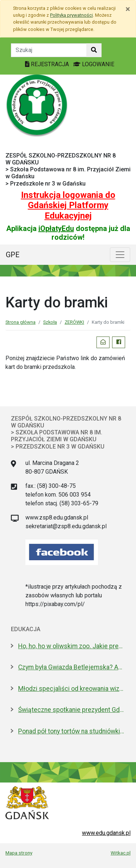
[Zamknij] (128, 9)
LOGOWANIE (94, 64)
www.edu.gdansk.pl (106, 833)
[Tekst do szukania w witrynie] (49, 50)
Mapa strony (19, 853)
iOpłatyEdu (56, 228)
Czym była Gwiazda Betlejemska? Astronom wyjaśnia (72, 667)
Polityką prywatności (71, 15)
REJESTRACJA (48, 64)
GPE (13, 255)
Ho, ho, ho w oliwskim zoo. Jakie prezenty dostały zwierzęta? (72, 646)
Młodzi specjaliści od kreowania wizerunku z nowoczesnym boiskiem (72, 689)
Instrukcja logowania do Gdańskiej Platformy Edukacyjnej (68, 206)
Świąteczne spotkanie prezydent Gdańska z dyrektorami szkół (72, 710)
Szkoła (50, 322)
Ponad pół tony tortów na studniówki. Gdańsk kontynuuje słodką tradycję (72, 731)
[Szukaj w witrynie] (94, 50)
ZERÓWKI (74, 322)
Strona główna (20, 322)
